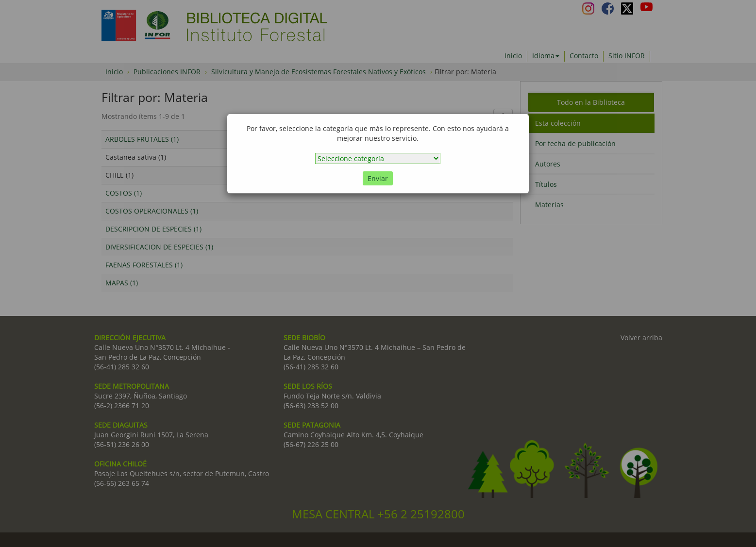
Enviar (378, 178)
